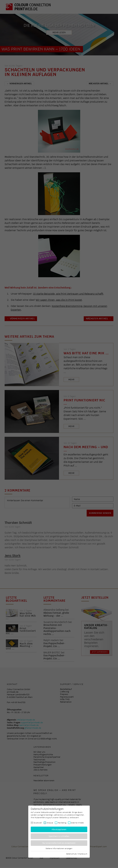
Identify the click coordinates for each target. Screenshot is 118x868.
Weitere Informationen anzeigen (59, 848)
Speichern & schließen (59, 836)
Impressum (83, 854)
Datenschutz (71, 854)
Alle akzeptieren (59, 829)
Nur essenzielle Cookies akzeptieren (59, 843)
